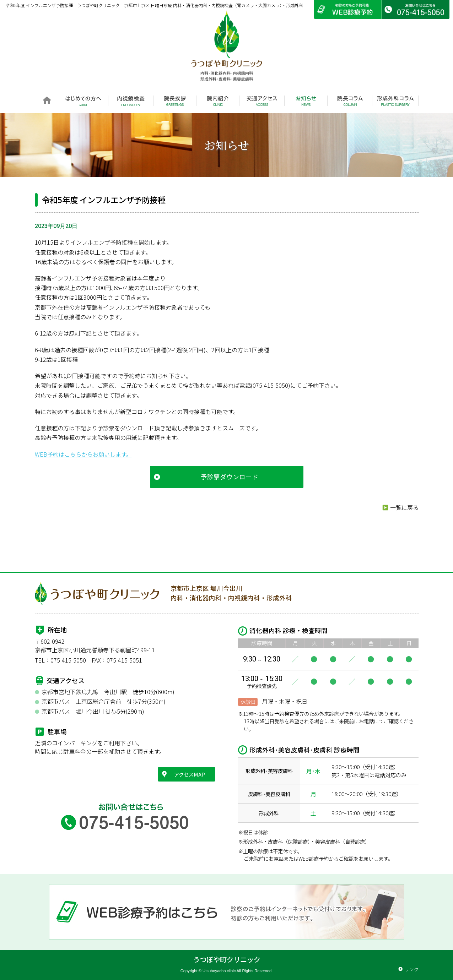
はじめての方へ (83, 101)
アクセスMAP (190, 774)
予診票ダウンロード (230, 477)
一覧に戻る (404, 507)
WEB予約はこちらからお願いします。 (83, 454)
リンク (412, 969)
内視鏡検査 (131, 101)
